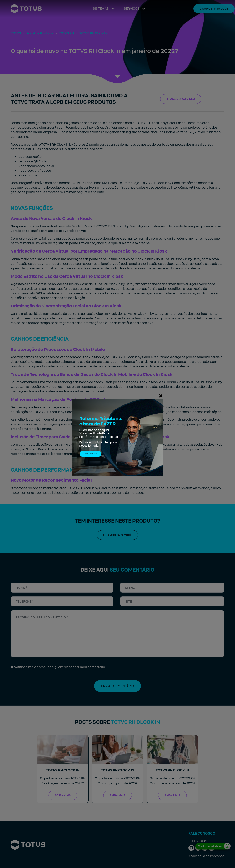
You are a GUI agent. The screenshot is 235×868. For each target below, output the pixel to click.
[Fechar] (161, 396)
